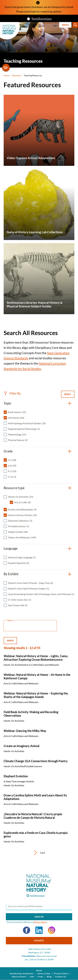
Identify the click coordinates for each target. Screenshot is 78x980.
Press (40, 977)
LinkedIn (39, 930)
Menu (65, 25)
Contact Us (61, 977)
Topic (8, 403)
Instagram (52, 930)
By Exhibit (11, 574)
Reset (68, 394)
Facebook (27, 930)
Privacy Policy (40, 922)
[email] (39, 906)
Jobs (32, 977)
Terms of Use (44, 974)
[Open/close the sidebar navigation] (6, 68)
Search (75, 25)
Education (17, 75)
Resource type (14, 488)
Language (11, 548)
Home (6, 75)
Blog (49, 977)
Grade (8, 451)
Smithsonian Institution (22, 974)
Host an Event (19, 977)
